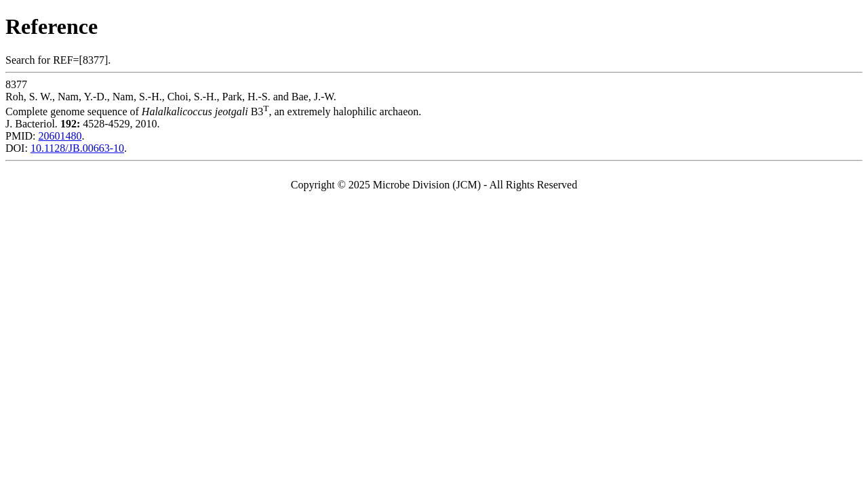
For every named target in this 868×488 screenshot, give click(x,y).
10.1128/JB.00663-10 (77, 148)
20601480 (60, 136)
